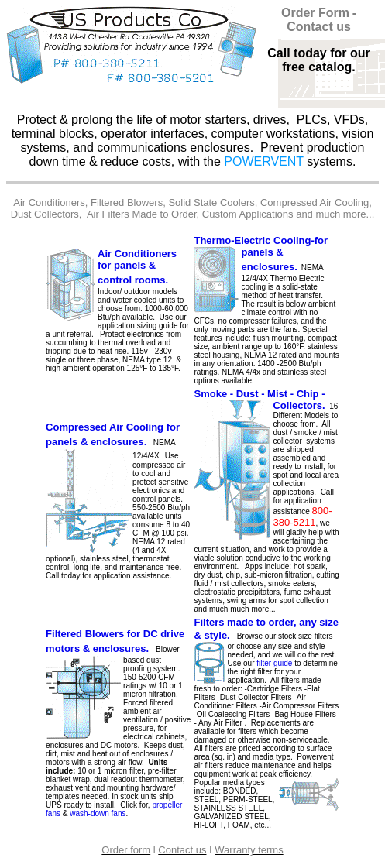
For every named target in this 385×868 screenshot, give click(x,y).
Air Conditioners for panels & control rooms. (137, 267)
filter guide (274, 663)
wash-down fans (98, 813)
